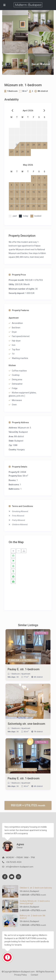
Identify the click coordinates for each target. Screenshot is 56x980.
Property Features (19, 310)
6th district (38, 677)
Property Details (18, 467)
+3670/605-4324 (14, 862)
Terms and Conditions (21, 506)
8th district (43, 91)
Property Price (17, 275)
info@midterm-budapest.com (20, 867)
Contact (34, 975)
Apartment (26, 674)
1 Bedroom (12, 91)
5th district (25, 891)
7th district (38, 732)
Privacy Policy (21, 975)
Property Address (19, 422)
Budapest (23, 432)
